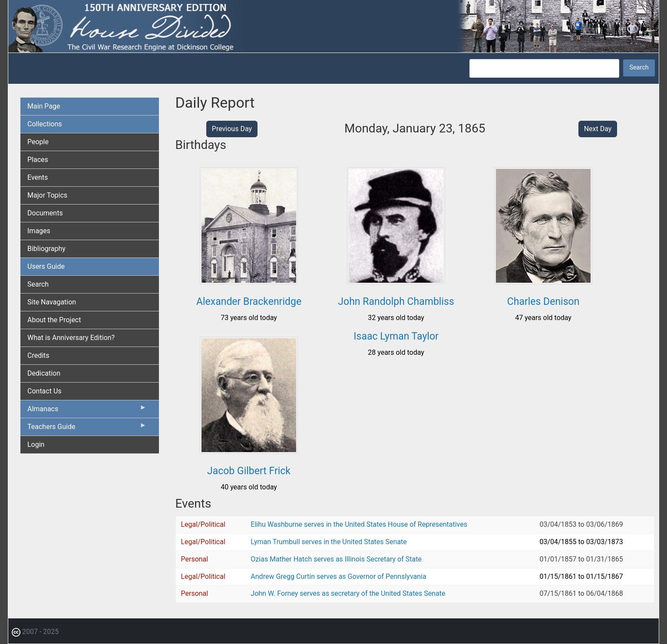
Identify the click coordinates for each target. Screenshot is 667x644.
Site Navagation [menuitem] (52, 302)
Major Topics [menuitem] (47, 195)
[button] (249, 281)
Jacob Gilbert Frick (249, 471)
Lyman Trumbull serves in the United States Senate (329, 542)
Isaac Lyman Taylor (396, 336)
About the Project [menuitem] (54, 320)
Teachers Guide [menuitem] (87, 429)
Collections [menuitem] (45, 124)
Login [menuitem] (36, 444)
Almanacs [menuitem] (87, 411)
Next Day (598, 129)
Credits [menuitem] (38, 355)
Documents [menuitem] (45, 213)
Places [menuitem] (38, 160)
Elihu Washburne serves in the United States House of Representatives (359, 524)
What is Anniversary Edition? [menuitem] (71, 338)
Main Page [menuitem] (44, 106)
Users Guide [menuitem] (46, 266)
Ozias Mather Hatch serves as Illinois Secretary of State (336, 559)
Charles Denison (543, 302)
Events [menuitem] (38, 177)
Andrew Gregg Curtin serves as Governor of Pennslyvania (338, 576)
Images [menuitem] (39, 231)
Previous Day (232, 129)
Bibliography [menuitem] (46, 249)
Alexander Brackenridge (249, 302)
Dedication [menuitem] (44, 373)
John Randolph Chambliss (396, 302)
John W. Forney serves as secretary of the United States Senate (348, 593)
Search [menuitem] (38, 284)
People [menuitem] (38, 142)
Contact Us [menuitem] (45, 391)
